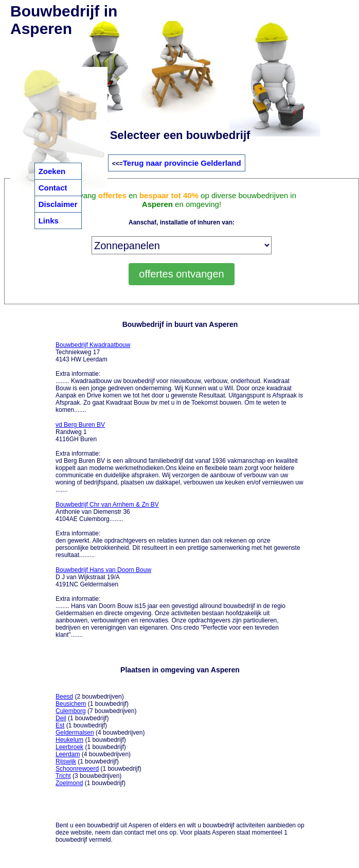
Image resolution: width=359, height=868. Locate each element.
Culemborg (71, 711)
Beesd (64, 697)
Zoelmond (69, 783)
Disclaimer (58, 204)
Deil (61, 718)
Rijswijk (66, 761)
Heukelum (69, 740)
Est (60, 725)
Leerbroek (69, 747)
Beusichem (71, 704)
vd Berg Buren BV (80, 425)
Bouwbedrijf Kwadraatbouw (93, 345)
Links (49, 221)
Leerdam (68, 754)
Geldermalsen (75, 733)
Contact (53, 188)
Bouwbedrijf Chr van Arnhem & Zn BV (107, 505)
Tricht (63, 776)
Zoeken (52, 171)
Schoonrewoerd (77, 769)
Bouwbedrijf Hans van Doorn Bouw (103, 570)
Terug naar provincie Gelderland (182, 163)
